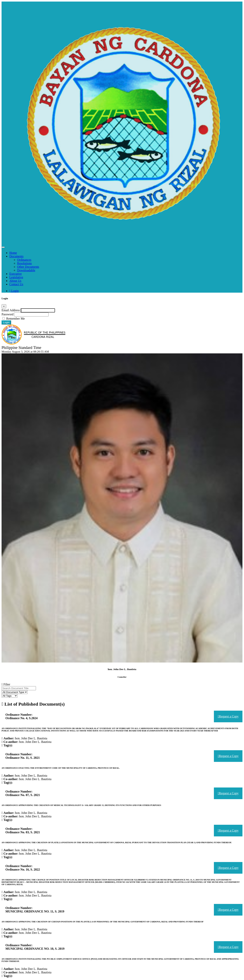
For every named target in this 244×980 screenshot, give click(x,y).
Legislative (16, 277)
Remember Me (16, 319)
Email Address (11, 310)
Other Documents (28, 267)
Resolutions (24, 263)
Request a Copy (228, 713)
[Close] (4, 306)
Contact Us (16, 284)
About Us (15, 281)
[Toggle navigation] (3, 247)
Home (13, 253)
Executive (16, 274)
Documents (16, 256)
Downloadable (26, 270)
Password (7, 314)
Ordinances (24, 260)
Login (14, 291)
